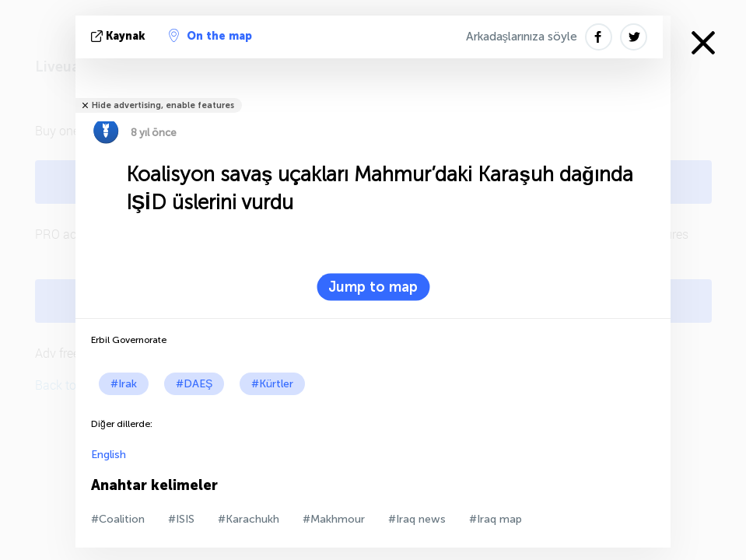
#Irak (124, 384)
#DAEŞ (194, 384)
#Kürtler (272, 384)
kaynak (120, 36)
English (109, 455)
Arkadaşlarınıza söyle (522, 37)
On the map (210, 36)
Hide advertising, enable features (163, 105)
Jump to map (373, 287)
